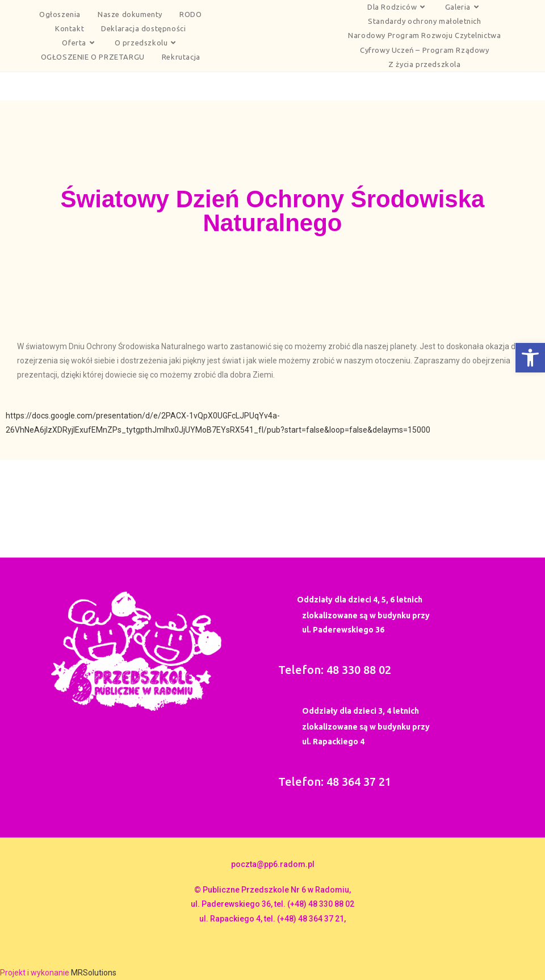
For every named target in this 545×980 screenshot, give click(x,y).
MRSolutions (94, 973)
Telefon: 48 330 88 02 (335, 670)
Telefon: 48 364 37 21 (335, 782)
